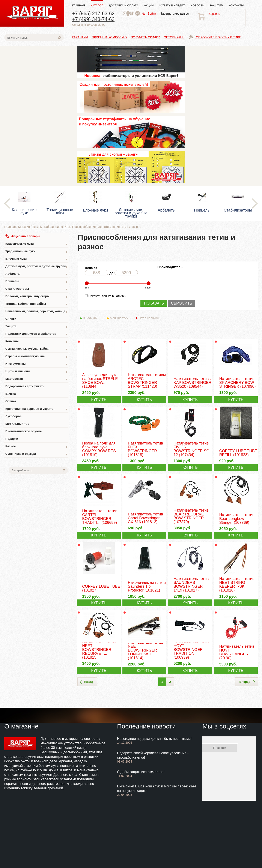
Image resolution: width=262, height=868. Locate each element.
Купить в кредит (172, 5)
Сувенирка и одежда (37, 454)
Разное (37, 447)
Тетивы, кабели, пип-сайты (51, 227)
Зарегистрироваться (175, 14)
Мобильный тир (17, 424)
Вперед (247, 682)
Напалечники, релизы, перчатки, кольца (37, 312)
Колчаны (37, 342)
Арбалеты (37, 274)
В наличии (93, 318)
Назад (86, 682)
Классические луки (37, 244)
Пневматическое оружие (24, 431)
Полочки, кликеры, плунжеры (37, 297)
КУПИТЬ (99, 400)
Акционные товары (23, 236)
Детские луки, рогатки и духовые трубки (37, 267)
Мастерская (37, 379)
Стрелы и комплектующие (37, 357)
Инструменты (37, 364)
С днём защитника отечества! (141, 772)
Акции (149, 5)
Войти (149, 14)
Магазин (24, 227)
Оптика (11, 401)
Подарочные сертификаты (25, 386)
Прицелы (37, 282)
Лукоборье (13, 416)
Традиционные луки (37, 252)
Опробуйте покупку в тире (215, 37)
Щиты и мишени (37, 372)
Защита (37, 327)
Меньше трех (120, 318)
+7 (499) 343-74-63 (93, 19)
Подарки (12, 439)
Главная (79, 5)
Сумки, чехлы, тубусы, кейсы (37, 349)
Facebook (219, 748)
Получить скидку (145, 37)
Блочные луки (37, 259)
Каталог (97, 5)
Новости (197, 5)
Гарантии (80, 37)
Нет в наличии (149, 318)
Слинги (11, 319)
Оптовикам (174, 37)
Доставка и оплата (124, 5)
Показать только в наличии (107, 296)
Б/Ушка (11, 394)
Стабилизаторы (37, 289)
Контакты (236, 5)
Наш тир (217, 5)
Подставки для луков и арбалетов (37, 334)
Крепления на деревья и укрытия (37, 409)
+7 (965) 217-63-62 (93, 14)
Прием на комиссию (109, 37)
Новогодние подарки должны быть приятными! (154, 739)
